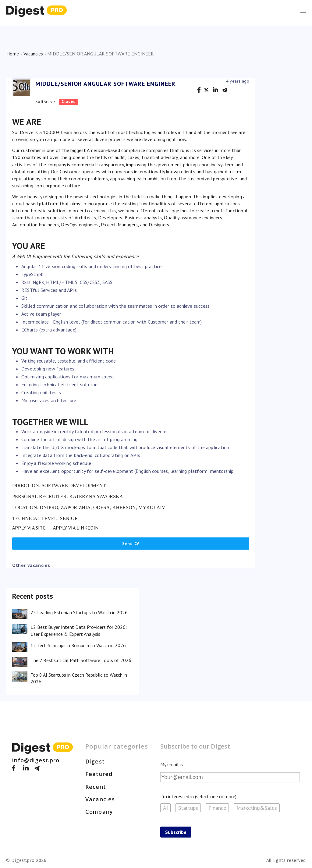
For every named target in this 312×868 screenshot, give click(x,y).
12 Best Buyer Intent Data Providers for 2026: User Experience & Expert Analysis (79, 630)
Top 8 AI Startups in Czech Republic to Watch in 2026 (79, 678)
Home (13, 54)
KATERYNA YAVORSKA (96, 496)
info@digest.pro (36, 760)
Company (99, 812)
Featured (99, 774)
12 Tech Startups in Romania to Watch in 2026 (78, 645)
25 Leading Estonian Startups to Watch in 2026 (79, 612)
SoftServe (45, 101)
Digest (95, 761)
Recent (96, 787)
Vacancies (33, 54)
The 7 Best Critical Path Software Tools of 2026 (81, 660)
